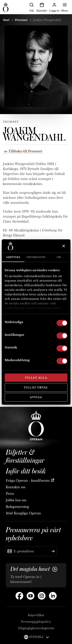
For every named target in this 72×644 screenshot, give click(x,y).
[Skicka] (53, 551)
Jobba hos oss (16, 500)
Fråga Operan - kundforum (28, 481)
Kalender (42, 7)
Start (6, 20)
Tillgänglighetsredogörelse (36, 628)
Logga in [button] (54, 7)
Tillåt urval (36, 387)
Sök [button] (31, 7)
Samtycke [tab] (13, 257)
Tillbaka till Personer (23, 151)
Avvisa (36, 397)
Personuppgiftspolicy (36, 622)
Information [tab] (36, 257)
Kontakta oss (16, 487)
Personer (21, 20)
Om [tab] (59, 257)
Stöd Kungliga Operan (23, 513)
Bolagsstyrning (17, 507)
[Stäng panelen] (63, 246)
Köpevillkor (36, 615)
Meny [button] (65, 7)
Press (10, 494)
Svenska (39, 637)
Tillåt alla (36, 378)
